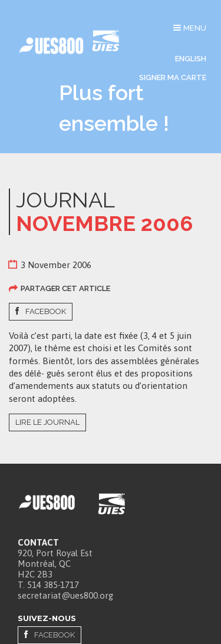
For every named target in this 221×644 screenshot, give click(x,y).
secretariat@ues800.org (65, 595)
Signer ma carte (173, 77)
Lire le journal (47, 422)
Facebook (46, 311)
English (191, 59)
